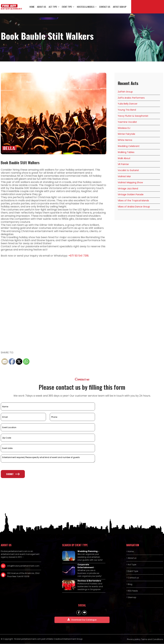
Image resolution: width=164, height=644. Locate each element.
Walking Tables (126, 152)
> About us (131, 558)
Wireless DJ (124, 128)
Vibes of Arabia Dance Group (134, 207)
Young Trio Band (127, 110)
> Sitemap (131, 598)
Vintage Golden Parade (131, 195)
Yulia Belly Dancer (128, 104)
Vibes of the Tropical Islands (133, 201)
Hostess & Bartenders (89, 581)
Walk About (124, 158)
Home (32, 7)
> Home (130, 552)
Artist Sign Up (120, 7)
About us (42, 7)
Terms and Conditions (152, 639)
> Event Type (132, 571)
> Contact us (133, 578)
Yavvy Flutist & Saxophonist (133, 116)
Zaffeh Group (125, 92)
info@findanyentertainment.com (23, 566)
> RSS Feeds (132, 591)
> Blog (129, 585)
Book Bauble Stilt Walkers (20, 163)
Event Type (67, 7)
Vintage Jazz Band (128, 189)
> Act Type (131, 565)
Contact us (105, 7)
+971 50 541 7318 (78, 256)
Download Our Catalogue (82, 620)
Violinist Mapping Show (130, 183)
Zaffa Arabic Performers (131, 98)
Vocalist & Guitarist (128, 171)
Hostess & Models (86, 7)
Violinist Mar (124, 177)
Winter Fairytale (126, 134)
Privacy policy (134, 639)
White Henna (125, 140)
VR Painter (123, 165)
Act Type (53, 7)
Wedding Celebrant (129, 146)
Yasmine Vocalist (127, 122)
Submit (13, 474)
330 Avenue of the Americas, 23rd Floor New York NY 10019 (23, 575)
